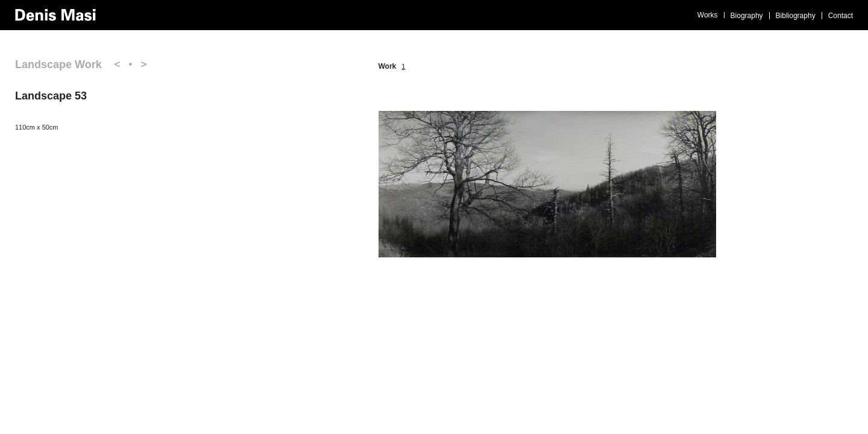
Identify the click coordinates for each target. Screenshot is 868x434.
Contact (841, 16)
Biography (747, 16)
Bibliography (796, 16)
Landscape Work (58, 64)
